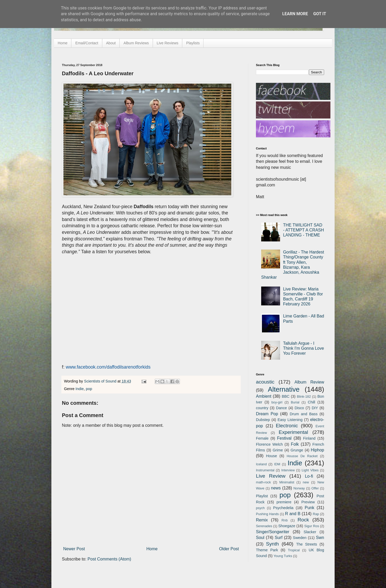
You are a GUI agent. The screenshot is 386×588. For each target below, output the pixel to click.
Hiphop (317, 450)
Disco (299, 408)
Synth (272, 544)
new (306, 482)
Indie (80, 389)
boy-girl (277, 402)
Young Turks (283, 556)
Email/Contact (87, 43)
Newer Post (74, 549)
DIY (315, 408)
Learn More (295, 14)
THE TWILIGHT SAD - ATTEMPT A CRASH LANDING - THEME (303, 230)
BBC (286, 396)
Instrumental (265, 470)
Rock (303, 520)
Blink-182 (304, 397)
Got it (320, 14)
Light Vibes (310, 470)
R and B (293, 514)
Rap (316, 514)
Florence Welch (269, 444)
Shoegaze (287, 526)
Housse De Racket (302, 456)
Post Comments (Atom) (109, 559)
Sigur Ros (312, 526)
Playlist (262, 496)
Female (262, 438)
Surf (279, 538)
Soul (260, 538)
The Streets (307, 544)
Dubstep (263, 420)
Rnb (285, 520)
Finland (309, 438)
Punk (309, 508)
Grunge (297, 450)
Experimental (293, 432)
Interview (288, 470)
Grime (278, 450)
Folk (295, 444)
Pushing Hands (267, 514)
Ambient (264, 396)
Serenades (264, 526)
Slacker (310, 532)
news (276, 488)
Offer (315, 488)
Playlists (193, 43)
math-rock (263, 482)
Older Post (229, 549)
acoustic (265, 382)
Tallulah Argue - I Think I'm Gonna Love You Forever (303, 348)
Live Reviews (168, 43)
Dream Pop (267, 414)
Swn (320, 538)
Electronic (287, 426)
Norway (299, 488)
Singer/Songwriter (273, 532)
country (262, 408)
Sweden (300, 538)
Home (63, 43)
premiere (284, 502)
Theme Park (267, 550)
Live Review (271, 476)
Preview (308, 502)
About (111, 43)
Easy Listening (290, 420)
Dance (281, 408)
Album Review (309, 382)
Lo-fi (309, 476)
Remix (262, 520)
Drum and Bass (304, 414)
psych (260, 508)
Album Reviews (136, 43)
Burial (295, 402)
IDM (277, 464)
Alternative (284, 389)
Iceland (261, 464)
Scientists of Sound (101, 381)
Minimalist (287, 482)
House (272, 456)
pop (89, 389)
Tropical (294, 550)
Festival (284, 438)
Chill (312, 402)
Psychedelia (283, 508)
